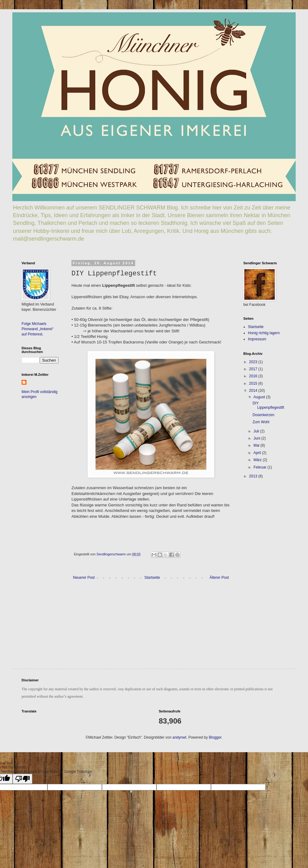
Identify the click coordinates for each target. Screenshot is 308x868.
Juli (257, 431)
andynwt (179, 737)
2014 (254, 391)
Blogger (215, 737)
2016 (254, 376)
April (258, 453)
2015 (254, 383)
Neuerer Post (84, 578)
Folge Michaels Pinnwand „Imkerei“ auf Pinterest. (37, 329)
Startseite (152, 578)
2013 (254, 476)
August (260, 397)
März (258, 460)
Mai (257, 445)
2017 (254, 369)
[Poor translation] (22, 779)
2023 (254, 362)
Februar (260, 467)
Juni (257, 438)
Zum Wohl (261, 422)
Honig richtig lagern (264, 333)
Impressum (257, 339)
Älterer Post (219, 578)
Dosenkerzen (263, 415)
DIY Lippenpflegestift (268, 405)
